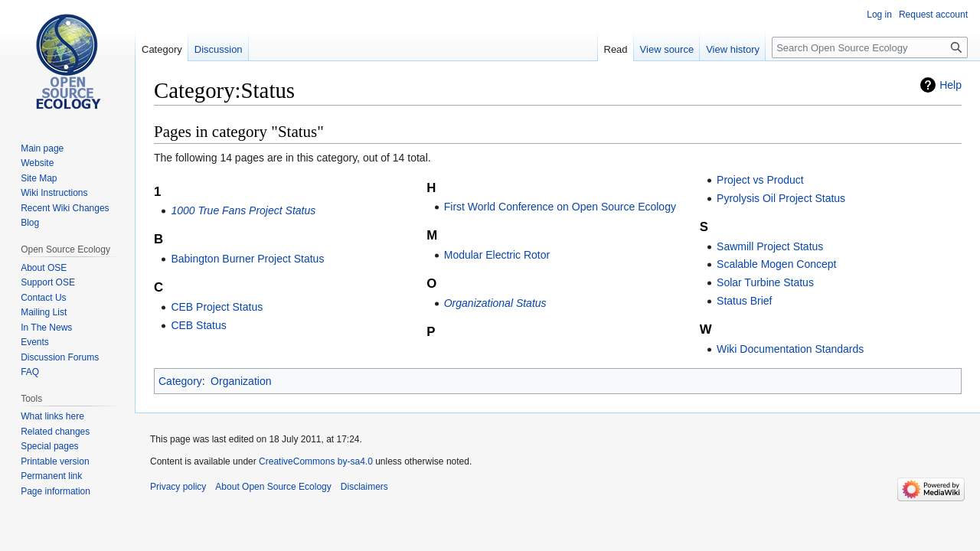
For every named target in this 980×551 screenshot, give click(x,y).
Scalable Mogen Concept (776, 264)
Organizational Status (495, 303)
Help (951, 85)
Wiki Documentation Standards (790, 349)
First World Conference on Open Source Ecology (560, 207)
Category (180, 381)
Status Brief (744, 301)
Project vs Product (760, 180)
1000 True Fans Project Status (243, 210)
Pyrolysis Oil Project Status (781, 198)
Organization (241, 381)
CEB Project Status (217, 307)
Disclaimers (364, 487)
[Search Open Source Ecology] (870, 47)
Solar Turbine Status (765, 282)
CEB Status (198, 325)
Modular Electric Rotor (497, 255)
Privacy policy (178, 487)
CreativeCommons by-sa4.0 (316, 461)
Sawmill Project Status (770, 246)
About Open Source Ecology (273, 487)
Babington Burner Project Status (247, 259)
